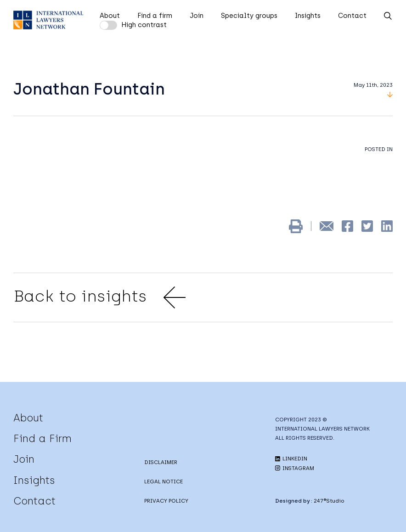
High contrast (144, 25)
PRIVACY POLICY (166, 501)
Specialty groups (249, 16)
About (110, 16)
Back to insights (99, 297)
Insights (308, 16)
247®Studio (329, 501)
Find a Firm (42, 438)
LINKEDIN (291, 459)
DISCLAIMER (161, 462)
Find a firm (155, 16)
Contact (352, 16)
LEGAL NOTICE (164, 482)
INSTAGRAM (295, 468)
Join (197, 16)
